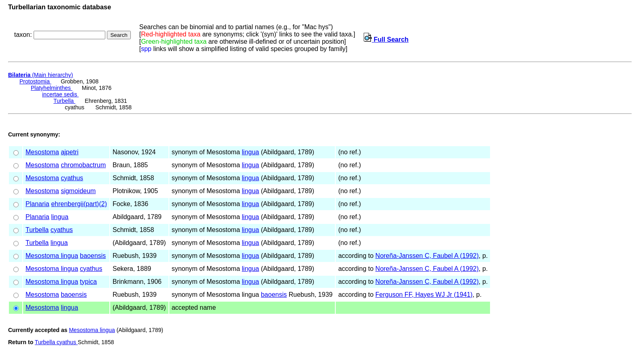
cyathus (72, 178)
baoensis (93, 256)
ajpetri (70, 152)
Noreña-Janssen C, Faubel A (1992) (427, 256)
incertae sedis (60, 94)
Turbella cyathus (56, 342)
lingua (250, 152)
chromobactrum (83, 165)
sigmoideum (78, 191)
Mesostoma (42, 152)
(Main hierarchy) (40, 75)
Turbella (64, 101)
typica (88, 282)
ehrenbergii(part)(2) (79, 204)
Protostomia (35, 81)
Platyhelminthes (52, 88)
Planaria (37, 204)
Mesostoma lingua (52, 256)
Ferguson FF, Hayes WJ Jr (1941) (424, 295)
